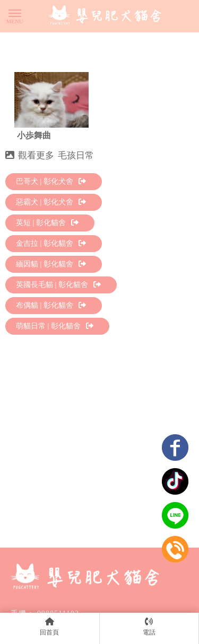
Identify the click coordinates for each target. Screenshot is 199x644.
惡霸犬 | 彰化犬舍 (51, 202)
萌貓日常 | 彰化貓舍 (55, 326)
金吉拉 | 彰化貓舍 (51, 243)
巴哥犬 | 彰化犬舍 (51, 181)
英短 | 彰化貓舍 (47, 223)
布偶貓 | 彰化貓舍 (51, 305)
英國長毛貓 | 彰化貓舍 (58, 285)
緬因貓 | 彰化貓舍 (51, 264)
